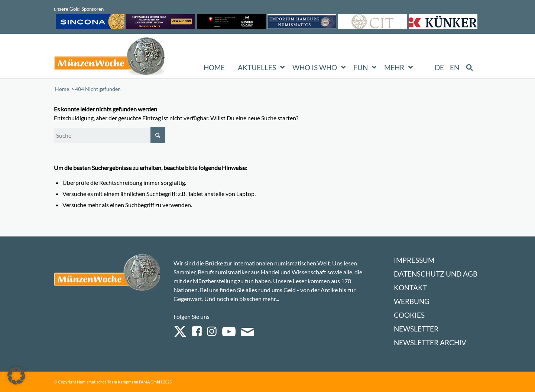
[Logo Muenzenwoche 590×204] (110, 58)
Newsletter (416, 329)
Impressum (414, 260)
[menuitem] (440, 68)
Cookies (409, 315)
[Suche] (110, 135)
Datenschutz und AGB (436, 274)
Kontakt (410, 288)
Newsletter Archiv (430, 342)
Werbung (412, 301)
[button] (16, 376)
